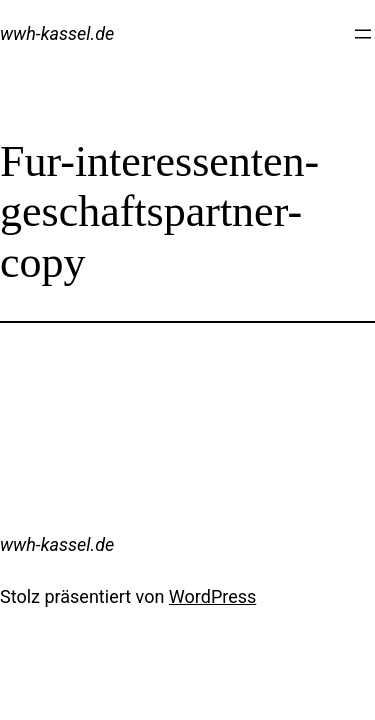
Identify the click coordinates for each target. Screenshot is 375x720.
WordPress (212, 596)
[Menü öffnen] (363, 34)
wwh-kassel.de (57, 33)
